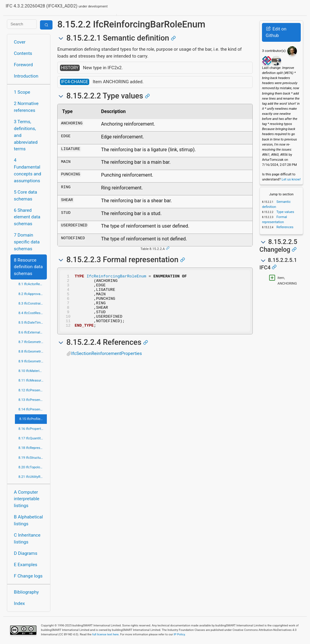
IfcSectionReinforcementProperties (107, 364)
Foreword (24, 65)
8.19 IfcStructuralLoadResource (33, 458)
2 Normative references (26, 107)
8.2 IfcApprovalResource (33, 294)
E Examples (26, 565)
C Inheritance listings (27, 539)
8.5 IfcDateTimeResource (33, 322)
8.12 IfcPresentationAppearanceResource (33, 390)
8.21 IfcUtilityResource (33, 477)
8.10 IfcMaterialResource (33, 371)
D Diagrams (26, 553)
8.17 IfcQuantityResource (33, 438)
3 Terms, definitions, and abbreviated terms (26, 135)
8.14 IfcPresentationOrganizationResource (33, 409)
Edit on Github (276, 32)
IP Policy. (180, 634)
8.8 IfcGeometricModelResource (33, 351)
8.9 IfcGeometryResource (33, 361)
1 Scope (22, 92)
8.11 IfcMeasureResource (33, 380)
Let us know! (291, 179)
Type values (285, 212)
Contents (23, 53)
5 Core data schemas (26, 196)
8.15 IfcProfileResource (33, 419)
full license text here (105, 634)
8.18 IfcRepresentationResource (33, 448)
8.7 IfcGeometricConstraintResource (33, 342)
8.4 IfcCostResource (33, 313)
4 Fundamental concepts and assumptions (28, 170)
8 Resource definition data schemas (28, 267)
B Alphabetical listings (28, 520)
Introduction (26, 76)
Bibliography (26, 592)
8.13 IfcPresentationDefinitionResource (33, 400)
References (285, 227)
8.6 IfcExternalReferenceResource (33, 332)
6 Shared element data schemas (27, 217)
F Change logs (28, 576)
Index (20, 603)
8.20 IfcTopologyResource (33, 467)
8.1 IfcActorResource (33, 284)
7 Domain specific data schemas (27, 242)
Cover (20, 42)
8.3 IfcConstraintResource (33, 303)
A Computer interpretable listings (27, 499)
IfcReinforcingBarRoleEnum (116, 277)
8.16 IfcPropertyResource (33, 429)
